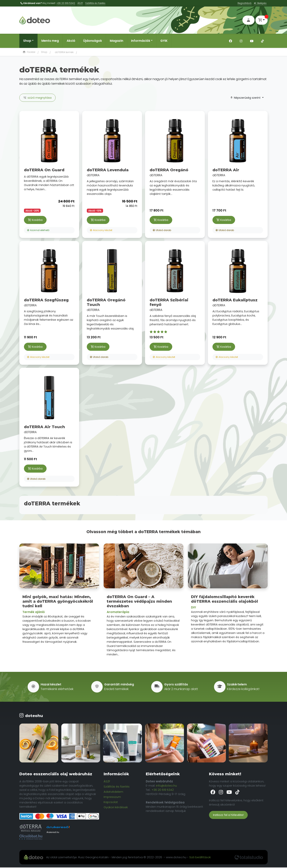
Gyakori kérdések (116, 808)
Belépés (260, 3)
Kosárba (35, 220)
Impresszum (112, 797)
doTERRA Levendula (108, 170)
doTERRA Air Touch (44, 427)
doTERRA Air (226, 170)
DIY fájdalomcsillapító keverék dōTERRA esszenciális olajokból (224, 599)
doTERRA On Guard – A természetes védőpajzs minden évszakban (139, 602)
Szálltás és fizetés (95, 3)
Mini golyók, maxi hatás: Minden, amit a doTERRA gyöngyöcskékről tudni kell (58, 602)
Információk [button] (141, 41)
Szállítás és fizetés (117, 787)
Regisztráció (245, 3)
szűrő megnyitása (37, 98)
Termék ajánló (34, 612)
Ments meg (50, 41)
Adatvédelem (113, 792)
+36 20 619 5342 (66, 3)
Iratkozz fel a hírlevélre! (228, 815)
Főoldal (29, 52)
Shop (44, 52)
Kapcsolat (111, 802)
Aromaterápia (118, 612)
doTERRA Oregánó (169, 170)
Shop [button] (27, 41)
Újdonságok (93, 41)
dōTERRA (112, 156)
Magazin (116, 41)
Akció (71, 41)
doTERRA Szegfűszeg (46, 300)
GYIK (164, 41)
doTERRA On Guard (44, 170)
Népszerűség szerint (246, 98)
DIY (194, 608)
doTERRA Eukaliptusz (235, 300)
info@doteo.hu (166, 786)
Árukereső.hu (53, 833)
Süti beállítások (200, 858)
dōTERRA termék (64, 53)
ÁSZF (80, 3)
